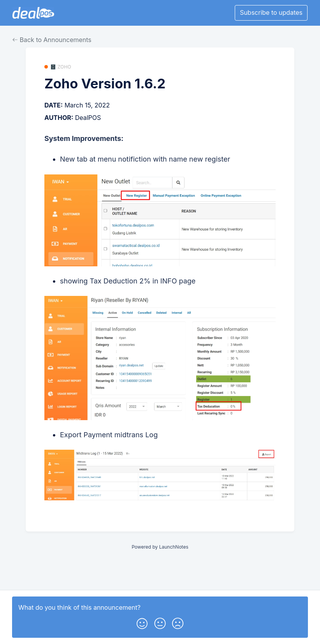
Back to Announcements (52, 40)
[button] (142, 622)
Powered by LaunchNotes (160, 547)
